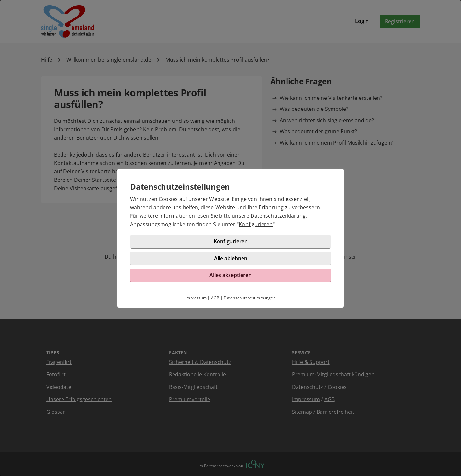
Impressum (196, 298)
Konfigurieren (256, 224)
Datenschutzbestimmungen (250, 298)
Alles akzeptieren (231, 275)
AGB (215, 298)
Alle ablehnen (231, 258)
